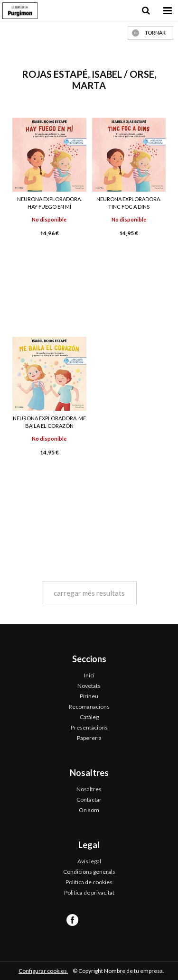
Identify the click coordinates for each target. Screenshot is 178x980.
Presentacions (89, 727)
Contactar (89, 800)
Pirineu (89, 696)
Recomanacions (89, 707)
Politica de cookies (89, 882)
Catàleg (89, 717)
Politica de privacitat (89, 892)
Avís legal (89, 861)
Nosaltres (89, 789)
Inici (89, 675)
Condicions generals (89, 872)
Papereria (89, 738)
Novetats (89, 686)
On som (89, 810)
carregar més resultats (89, 593)
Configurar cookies (43, 971)
